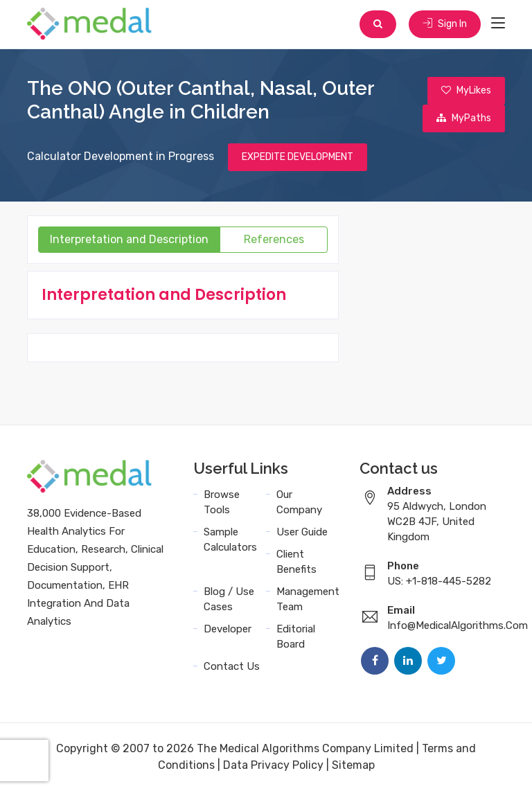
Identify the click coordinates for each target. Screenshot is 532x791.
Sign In (445, 24)
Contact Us (232, 666)
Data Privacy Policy (273, 765)
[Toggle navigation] (498, 24)
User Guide (302, 532)
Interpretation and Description (129, 239)
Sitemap (353, 765)
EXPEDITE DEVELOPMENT (298, 157)
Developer (228, 629)
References (274, 239)
